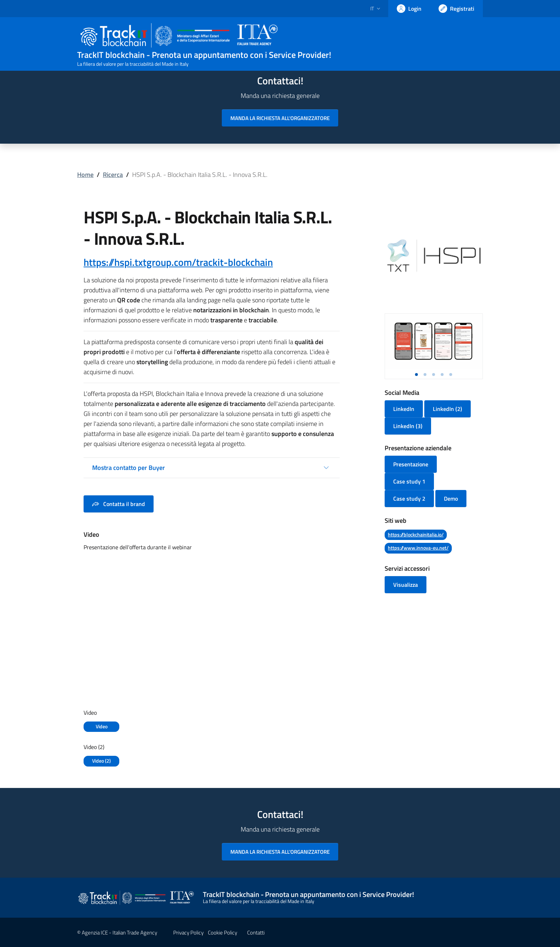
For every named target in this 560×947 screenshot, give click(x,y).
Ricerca (113, 175)
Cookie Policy (222, 933)
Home (85, 175)
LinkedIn (404, 409)
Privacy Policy (188, 933)
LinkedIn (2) (447, 409)
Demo (451, 499)
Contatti (256, 933)
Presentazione (411, 464)
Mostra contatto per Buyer (129, 468)
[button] (416, 375)
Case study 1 (409, 481)
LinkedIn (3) (408, 426)
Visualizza (406, 585)
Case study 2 (409, 499)
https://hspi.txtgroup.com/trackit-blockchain (178, 262)
